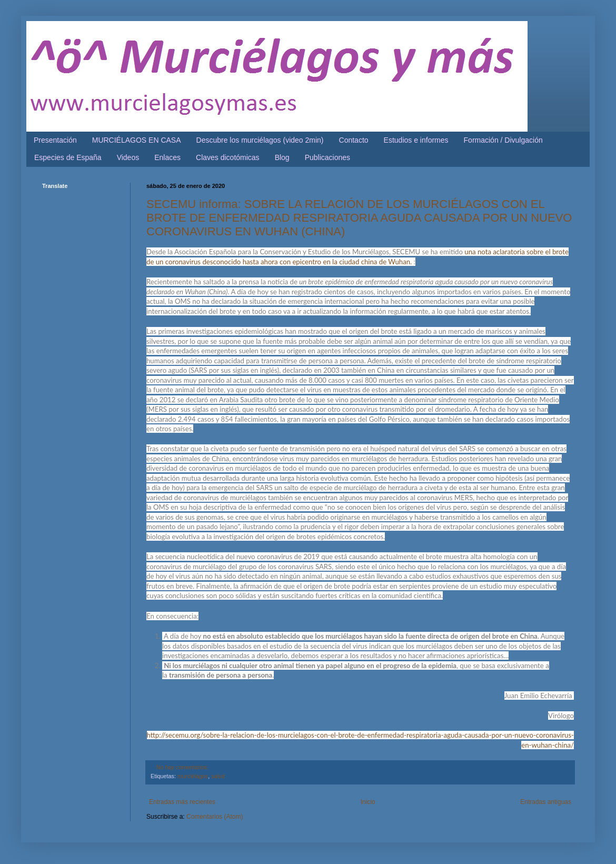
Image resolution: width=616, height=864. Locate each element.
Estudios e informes (416, 140)
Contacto (354, 140)
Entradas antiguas (546, 802)
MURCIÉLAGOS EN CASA (137, 140)
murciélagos (193, 776)
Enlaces (167, 157)
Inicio (368, 802)
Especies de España (68, 157)
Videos (128, 157)
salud (218, 776)
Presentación (55, 140)
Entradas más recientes (182, 802)
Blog (282, 157)
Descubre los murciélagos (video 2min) (260, 140)
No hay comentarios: (182, 767)
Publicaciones (327, 157)
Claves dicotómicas (228, 157)
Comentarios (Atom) (215, 817)
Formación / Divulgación (503, 140)
